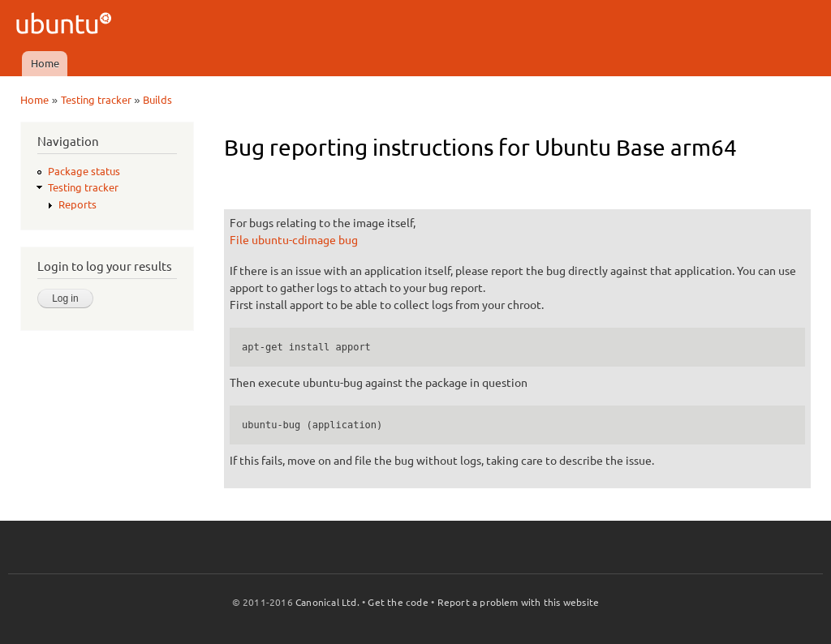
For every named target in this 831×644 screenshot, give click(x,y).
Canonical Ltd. (327, 602)
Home (45, 63)
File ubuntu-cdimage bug (294, 240)
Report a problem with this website (519, 602)
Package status (84, 171)
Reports (78, 204)
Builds (157, 100)
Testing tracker (96, 100)
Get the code (398, 602)
